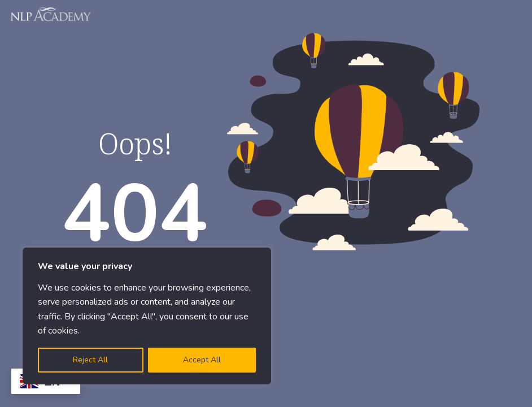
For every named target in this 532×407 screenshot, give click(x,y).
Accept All (202, 360)
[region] (147, 316)
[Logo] (51, 14)
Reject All (90, 360)
